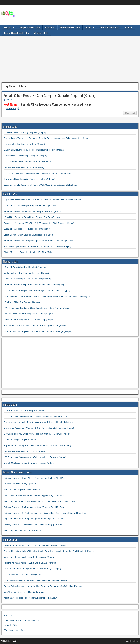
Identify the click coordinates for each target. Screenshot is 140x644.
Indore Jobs (10, 405)
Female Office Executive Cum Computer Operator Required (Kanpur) (49, 96)
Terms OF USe (11, 625)
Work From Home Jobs (14, 630)
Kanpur (129, 28)
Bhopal (48, 28)
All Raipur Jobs (41, 33)
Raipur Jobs (10, 194)
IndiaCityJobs (132, 641)
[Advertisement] (70, 60)
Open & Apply (13, 108)
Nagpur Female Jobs (30, 28)
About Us (8, 615)
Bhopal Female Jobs (70, 28)
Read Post (130, 113)
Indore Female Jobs (109, 28)
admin (9, 100)
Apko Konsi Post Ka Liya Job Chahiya (21, 620)
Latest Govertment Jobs (16, 33)
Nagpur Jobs (10, 261)
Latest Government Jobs (17, 472)
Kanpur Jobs (10, 540)
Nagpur (8, 28)
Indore (88, 28)
